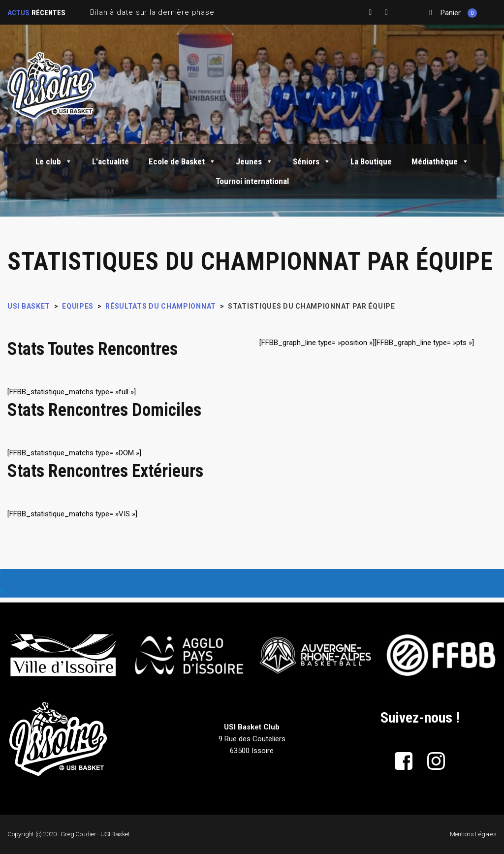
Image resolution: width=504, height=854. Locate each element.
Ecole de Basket (182, 161)
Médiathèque (440, 161)
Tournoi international (252, 181)
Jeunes (254, 161)
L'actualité (110, 161)
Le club (54, 161)
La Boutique (371, 161)
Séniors (312, 161)
